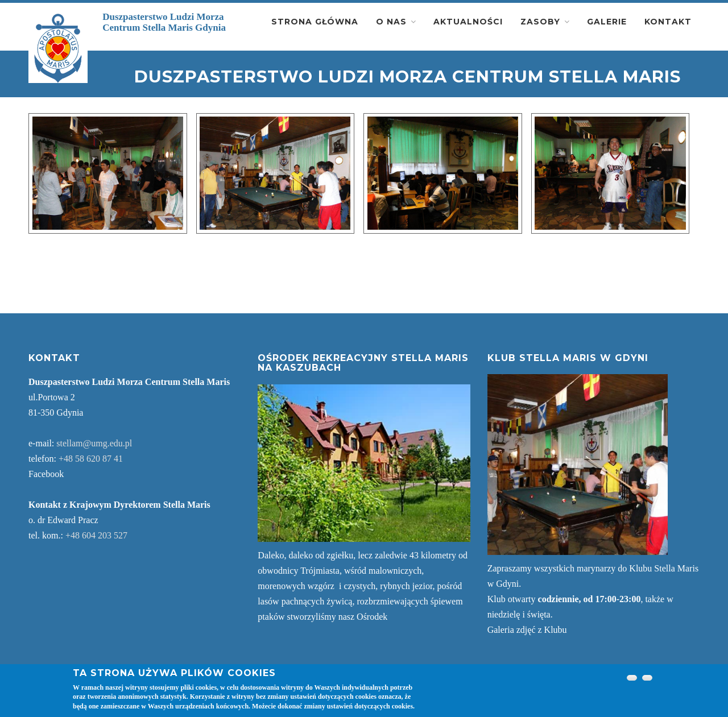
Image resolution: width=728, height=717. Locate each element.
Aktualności (468, 22)
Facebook (46, 474)
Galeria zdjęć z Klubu (527, 630)
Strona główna (315, 22)
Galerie (607, 22)
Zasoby (540, 22)
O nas (391, 22)
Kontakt (668, 22)
